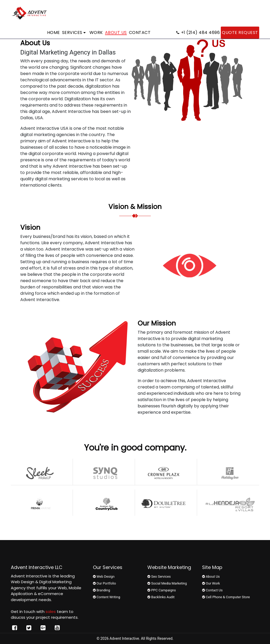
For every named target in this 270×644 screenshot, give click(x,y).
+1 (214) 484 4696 (198, 33)
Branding (102, 590)
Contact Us (212, 590)
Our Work (211, 583)
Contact (140, 33)
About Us (116, 33)
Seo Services (159, 576)
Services (74, 33)
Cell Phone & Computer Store (226, 597)
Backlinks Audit (161, 597)
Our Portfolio (104, 583)
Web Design (104, 576)
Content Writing (107, 597)
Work (96, 33)
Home (54, 33)
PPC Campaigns (162, 590)
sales (51, 611)
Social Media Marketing (167, 583)
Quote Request (240, 33)
